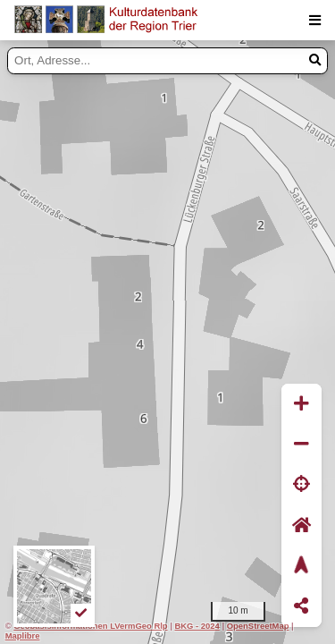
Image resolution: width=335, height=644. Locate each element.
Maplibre (23, 636)
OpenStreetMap (258, 626)
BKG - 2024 (197, 626)
